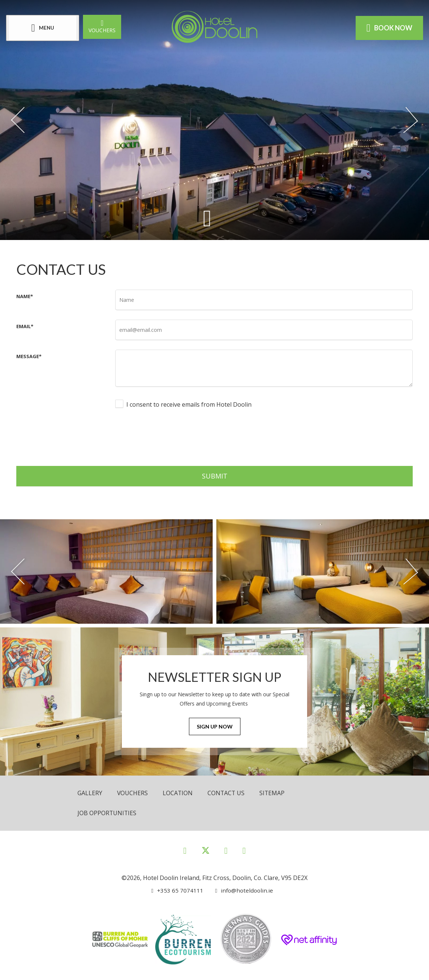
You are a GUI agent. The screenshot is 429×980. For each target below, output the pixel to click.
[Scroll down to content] (207, 218)
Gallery (90, 793)
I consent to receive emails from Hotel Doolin (189, 404)
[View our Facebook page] (185, 850)
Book (388, 28)
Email (25, 326)
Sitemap (274, 793)
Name (25, 296)
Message (29, 356)
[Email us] (242, 890)
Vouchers (104, 26)
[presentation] (172, 436)
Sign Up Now (215, 727)
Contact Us (227, 793)
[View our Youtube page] (244, 850)
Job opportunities (107, 813)
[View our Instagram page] (226, 850)
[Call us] (177, 890)
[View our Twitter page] (206, 853)
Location (178, 793)
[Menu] (44, 28)
